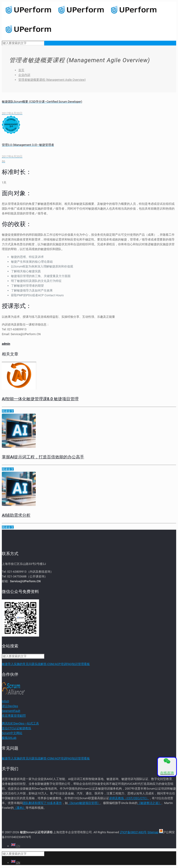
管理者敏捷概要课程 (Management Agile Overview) (52, 80)
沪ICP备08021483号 (133, 832)
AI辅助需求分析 (16, 515)
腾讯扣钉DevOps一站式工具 (20, 723)
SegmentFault (11, 711)
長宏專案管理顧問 (14, 716)
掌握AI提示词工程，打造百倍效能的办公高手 (43, 457)
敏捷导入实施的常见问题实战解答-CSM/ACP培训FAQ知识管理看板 (46, 664)
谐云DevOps (10, 706)
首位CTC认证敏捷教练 (16, 728)
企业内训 (24, 75)
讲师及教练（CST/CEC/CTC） (129, 798)
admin (6, 344)
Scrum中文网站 (12, 733)
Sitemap (153, 832)
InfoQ (5, 701)
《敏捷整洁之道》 (149, 803)
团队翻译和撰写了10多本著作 (42, 803)
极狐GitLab (9, 738)
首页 (21, 70)
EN (16, 846)
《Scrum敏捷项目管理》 (84, 803)
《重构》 (20, 808)
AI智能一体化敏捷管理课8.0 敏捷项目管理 (40, 399)
